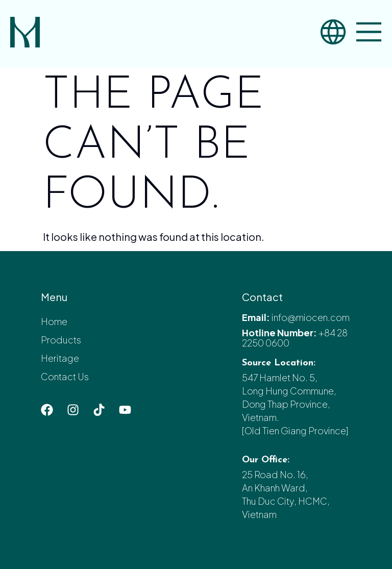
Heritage (60, 358)
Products (61, 340)
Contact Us (65, 376)
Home (54, 321)
